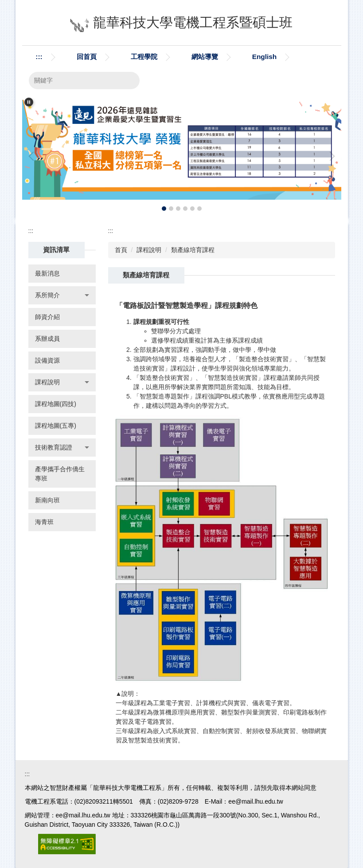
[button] (29, 102)
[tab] (164, 209)
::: (39, 57)
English (265, 57)
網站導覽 (205, 57)
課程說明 (149, 250)
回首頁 (87, 57)
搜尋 (128, 81)
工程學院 (144, 57)
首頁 (121, 250)
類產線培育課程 (193, 250)
